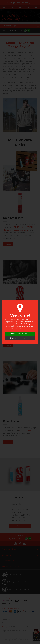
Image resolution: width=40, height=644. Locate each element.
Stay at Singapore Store (20, 334)
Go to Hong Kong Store (20, 338)
